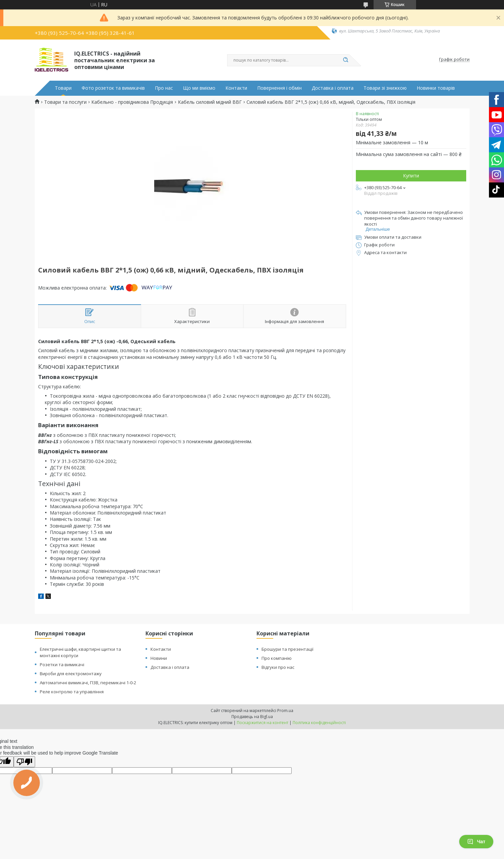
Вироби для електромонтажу (71, 674)
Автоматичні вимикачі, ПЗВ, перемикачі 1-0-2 (88, 683)
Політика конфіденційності (319, 723)
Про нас (164, 88)
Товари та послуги (65, 102)
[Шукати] (346, 60)
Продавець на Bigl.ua (252, 717)
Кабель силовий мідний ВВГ (210, 102)
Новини (159, 658)
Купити (411, 176)
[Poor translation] (24, 762)
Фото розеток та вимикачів (113, 88)
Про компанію (277, 658)
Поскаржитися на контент (263, 723)
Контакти (236, 88)
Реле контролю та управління (72, 692)
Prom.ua (285, 711)
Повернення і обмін (279, 88)
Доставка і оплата (333, 88)
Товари (63, 88)
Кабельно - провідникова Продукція (132, 102)
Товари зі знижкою (385, 88)
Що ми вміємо (199, 88)
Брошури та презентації (287, 649)
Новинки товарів (436, 88)
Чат (476, 842)
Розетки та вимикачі (62, 665)
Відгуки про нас (278, 667)
